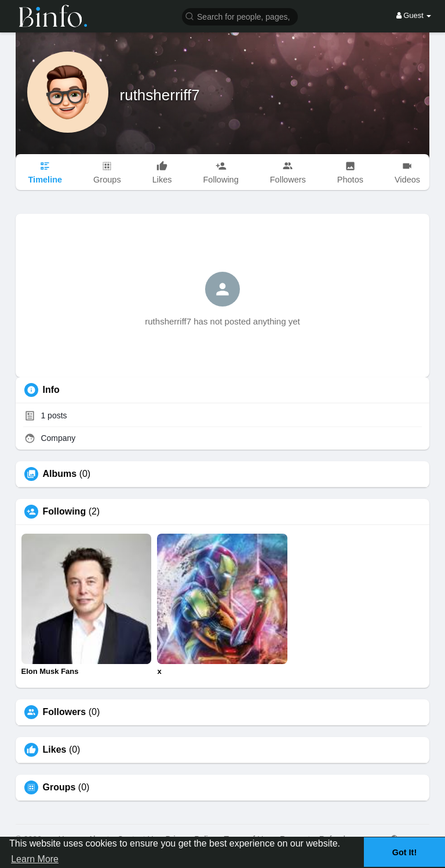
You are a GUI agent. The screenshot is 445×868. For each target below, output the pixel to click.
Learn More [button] (35, 859)
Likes (55, 750)
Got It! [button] (404, 852)
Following (65, 512)
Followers (65, 712)
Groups (59, 787)
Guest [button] (414, 15)
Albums (60, 474)
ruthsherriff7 (160, 95)
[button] (240, 16)
